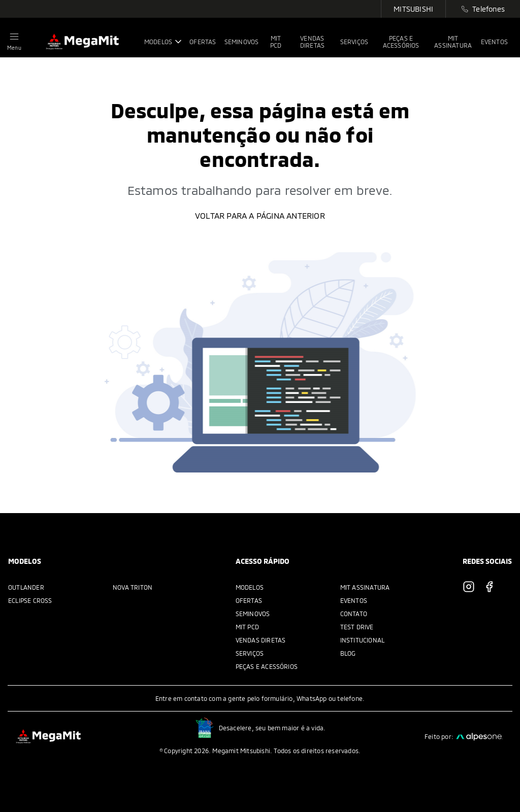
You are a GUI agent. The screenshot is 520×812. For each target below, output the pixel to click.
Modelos (250, 587)
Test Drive (357, 627)
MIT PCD (247, 627)
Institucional (363, 640)
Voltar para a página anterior (260, 215)
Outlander (26, 587)
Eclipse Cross (30, 600)
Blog (348, 653)
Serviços (250, 653)
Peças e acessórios (267, 666)
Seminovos (253, 614)
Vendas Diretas (261, 640)
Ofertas (249, 600)
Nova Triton (133, 587)
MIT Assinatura (365, 587)
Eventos (354, 600)
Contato (354, 614)
